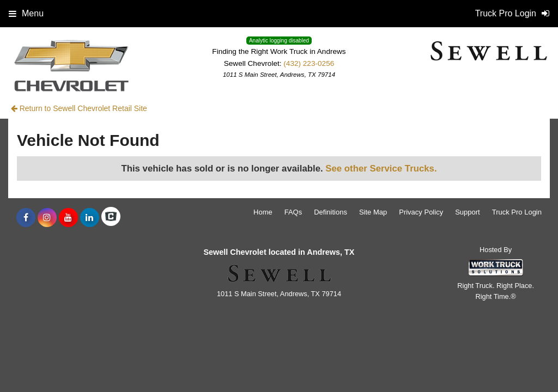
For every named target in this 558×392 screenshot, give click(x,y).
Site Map (373, 212)
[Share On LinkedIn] (90, 218)
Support (468, 212)
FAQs (293, 212)
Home (263, 212)
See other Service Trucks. (381, 169)
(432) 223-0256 (309, 63)
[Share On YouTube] (68, 218)
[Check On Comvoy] (111, 218)
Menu (26, 13)
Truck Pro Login (517, 212)
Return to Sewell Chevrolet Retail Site (79, 108)
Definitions (330, 212)
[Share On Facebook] (26, 218)
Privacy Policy (421, 212)
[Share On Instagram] (47, 218)
